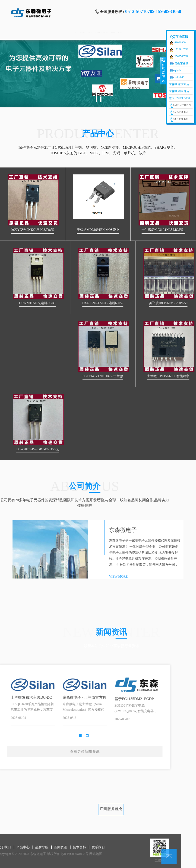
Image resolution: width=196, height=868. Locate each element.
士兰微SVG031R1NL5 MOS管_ (166, 230)
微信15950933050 (179, 98)
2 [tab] (101, 99)
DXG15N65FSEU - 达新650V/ (141, 303)
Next (61, 708)
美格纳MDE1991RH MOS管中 (100, 230)
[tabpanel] (98, 74)
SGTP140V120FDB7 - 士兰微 (141, 376)
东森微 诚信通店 (179, 84)
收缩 (163, 71)
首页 (25, 33)
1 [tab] (96, 96)
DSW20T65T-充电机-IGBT (76, 303)
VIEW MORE (169, 577)
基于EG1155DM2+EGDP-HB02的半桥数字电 (30, 699)
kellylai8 (179, 77)
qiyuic (178, 70)
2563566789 (181, 56)
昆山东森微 (181, 63)
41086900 (180, 42)
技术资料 (122, 33)
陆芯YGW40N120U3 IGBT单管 (35, 230)
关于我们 (146, 33)
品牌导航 (73, 33)
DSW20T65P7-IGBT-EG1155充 (76, 449)
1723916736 (181, 49)
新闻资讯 (97, 33)
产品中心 (49, 33)
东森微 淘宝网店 (179, 91)
